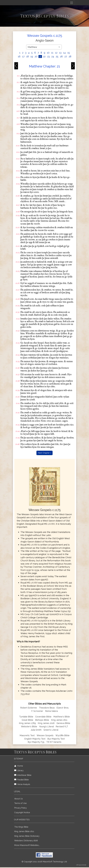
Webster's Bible (29, 726)
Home (19, 766)
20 (36, 57)
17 (23, 57)
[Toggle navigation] (72, 3)
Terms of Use (20, 803)
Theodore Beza (47, 708)
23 (48, 57)
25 (57, 57)
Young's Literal (47, 726)
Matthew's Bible (62, 717)
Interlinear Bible (23, 775)
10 (48, 53)
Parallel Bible (22, 780)
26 (61, 57)
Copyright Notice (22, 812)
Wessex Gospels (45, 735)
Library (19, 770)
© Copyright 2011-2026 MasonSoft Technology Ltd (44, 862)
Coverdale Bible (43, 717)
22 (44, 57)
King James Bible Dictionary (27, 836)
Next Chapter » (44, 453)
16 (19, 57)
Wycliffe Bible (62, 735)
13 (60, 53)
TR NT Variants (54, 742)
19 (32, 57)
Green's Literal (51, 730)
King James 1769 (27, 723)
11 (52, 53)
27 (66, 57)
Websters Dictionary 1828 (26, 841)
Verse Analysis (22, 784)
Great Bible (27, 720)
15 (69, 53)
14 (64, 53)
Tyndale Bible (26, 717)
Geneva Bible (63, 723)
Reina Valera (51, 711)
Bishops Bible (42, 720)
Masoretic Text (27, 735)
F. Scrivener (37, 711)
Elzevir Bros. (63, 708)
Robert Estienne (29, 708)
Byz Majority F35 (36, 742)
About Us (18, 799)
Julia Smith (36, 730)
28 (70, 57)
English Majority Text (35, 739)
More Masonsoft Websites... (27, 845)
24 (53, 57)
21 (40, 57)
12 (56, 53)
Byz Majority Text (56, 739)
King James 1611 (59, 720)
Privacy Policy (20, 808)
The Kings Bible (21, 827)
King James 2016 (46, 723)
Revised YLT (62, 726)
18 (27, 57)
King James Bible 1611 (24, 831)
